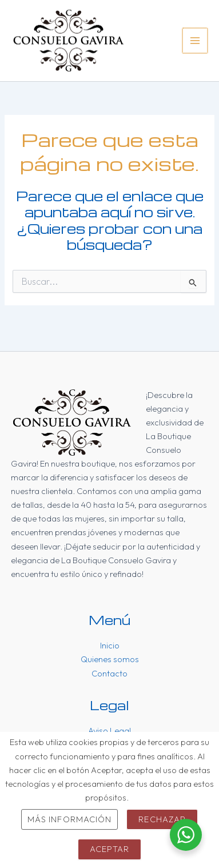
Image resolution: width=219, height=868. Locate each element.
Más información (69, 819)
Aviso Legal (109, 730)
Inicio (110, 645)
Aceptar (110, 849)
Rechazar (162, 819)
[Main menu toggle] (195, 41)
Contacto (109, 673)
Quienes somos (110, 659)
